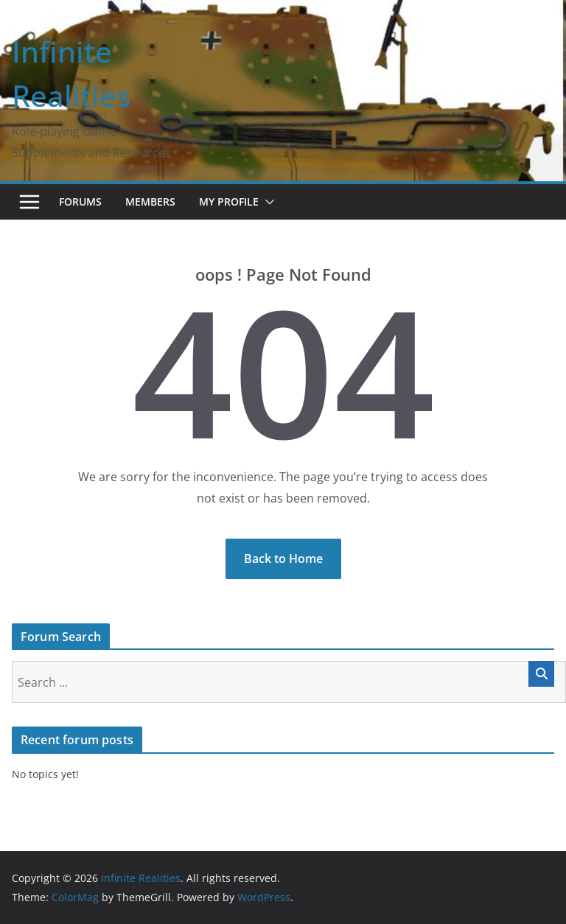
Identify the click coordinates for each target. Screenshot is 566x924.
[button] (267, 202)
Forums (80, 202)
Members (150, 202)
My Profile (229, 202)
